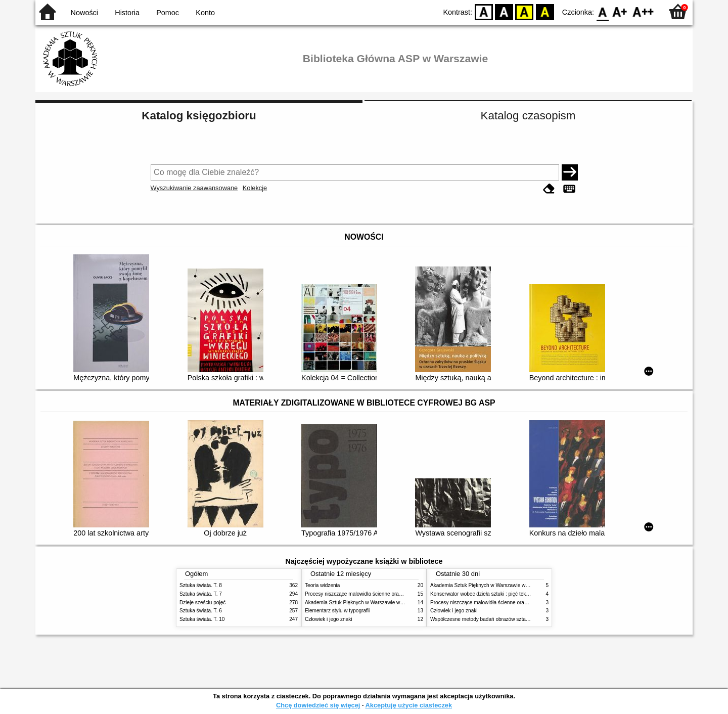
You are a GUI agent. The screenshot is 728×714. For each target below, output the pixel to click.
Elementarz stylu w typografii (337, 611)
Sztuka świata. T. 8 (201, 585)
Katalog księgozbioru (199, 116)
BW (504, 11)
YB (525, 11)
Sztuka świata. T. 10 (202, 619)
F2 (643, 11)
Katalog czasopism (528, 116)
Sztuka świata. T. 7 (201, 594)
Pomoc (168, 13)
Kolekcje (255, 188)
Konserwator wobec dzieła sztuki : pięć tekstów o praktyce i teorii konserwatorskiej (523, 594)
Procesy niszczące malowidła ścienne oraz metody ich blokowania (380, 594)
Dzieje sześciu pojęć (202, 603)
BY (545, 11)
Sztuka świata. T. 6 (201, 611)
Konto (205, 13)
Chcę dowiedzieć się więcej (318, 705)
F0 (602, 11)
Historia (127, 13)
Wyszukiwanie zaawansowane (194, 188)
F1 (620, 11)
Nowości (84, 13)
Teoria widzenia (322, 585)
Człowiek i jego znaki (329, 619)
